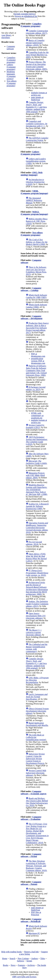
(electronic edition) (37, 711)
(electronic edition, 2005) (36, 65)
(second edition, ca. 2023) (36, 388)
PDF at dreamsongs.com (38, 355)
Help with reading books (12, 952)
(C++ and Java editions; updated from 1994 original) (36, 107)
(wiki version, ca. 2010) (37, 573)
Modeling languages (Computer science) (11, 75)
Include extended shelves (25, 14)
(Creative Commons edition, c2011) (37, 604)
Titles (43, 958)
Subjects (20, 961)
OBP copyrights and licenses (24, 977)
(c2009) (36, 462)
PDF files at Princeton (36, 913)
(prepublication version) (36, 737)
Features (21, 965)
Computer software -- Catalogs (31, 289)
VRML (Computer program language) (34, 192)
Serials (29, 961)
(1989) (37, 506)
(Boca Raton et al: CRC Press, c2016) (37, 221)
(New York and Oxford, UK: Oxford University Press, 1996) (36, 370)
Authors (35, 958)
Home (5, 958)
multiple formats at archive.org (39, 94)
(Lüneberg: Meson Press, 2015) (36, 271)
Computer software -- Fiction (31, 855)
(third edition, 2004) (35, 475)
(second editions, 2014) (34, 543)
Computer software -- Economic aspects (34, 793)
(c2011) (35, 426)
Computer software (11, 48)
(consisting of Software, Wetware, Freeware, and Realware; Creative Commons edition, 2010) (36, 866)
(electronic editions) (36, 616)
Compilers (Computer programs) (11, 60)
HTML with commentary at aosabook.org (37, 415)
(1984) (37, 306)
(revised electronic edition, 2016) (37, 528)
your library (6, 35)
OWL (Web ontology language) (32, 174)
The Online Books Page (24, 5)
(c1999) (37, 242)
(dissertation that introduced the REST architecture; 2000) (37, 588)
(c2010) (37, 441)
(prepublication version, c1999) (36, 161)
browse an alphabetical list (26, 16)
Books (6, 965)
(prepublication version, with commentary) (37, 648)
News (13, 965)
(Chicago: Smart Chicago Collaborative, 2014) (37, 833)
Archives (31, 965)
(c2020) (35, 182)
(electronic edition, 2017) (37, 32)
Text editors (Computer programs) (12, 83)
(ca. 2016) (37, 802)
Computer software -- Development (32, 317)
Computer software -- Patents (31, 883)
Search (13, 958)
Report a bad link (31, 952)
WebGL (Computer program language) (34, 213)
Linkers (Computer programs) (11, 67)
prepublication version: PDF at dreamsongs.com (38, 361)
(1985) (37, 296)
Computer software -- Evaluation (31, 818)
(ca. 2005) (37, 55)
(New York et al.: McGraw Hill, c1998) (37, 490)
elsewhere (6, 38)
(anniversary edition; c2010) (35, 43)
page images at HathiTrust (37, 99)
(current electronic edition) (34, 632)
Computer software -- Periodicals (31, 920)
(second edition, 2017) (37, 328)
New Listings (23, 958)
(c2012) (36, 557)
